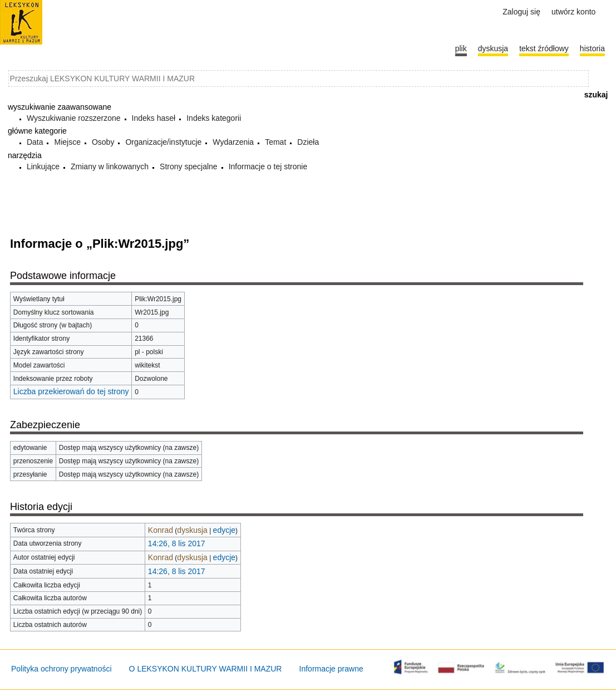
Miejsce (67, 142)
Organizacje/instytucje (163, 142)
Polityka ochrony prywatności (61, 669)
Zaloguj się (521, 12)
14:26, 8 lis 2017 (177, 543)
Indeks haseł (154, 118)
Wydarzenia (233, 142)
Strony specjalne (189, 166)
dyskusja (192, 530)
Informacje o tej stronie (268, 166)
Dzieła (308, 142)
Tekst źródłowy (544, 48)
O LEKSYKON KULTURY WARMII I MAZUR (206, 669)
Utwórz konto (573, 12)
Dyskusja (493, 48)
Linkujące (43, 166)
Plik (461, 48)
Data (35, 142)
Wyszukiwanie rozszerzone (74, 118)
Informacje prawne (331, 669)
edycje (224, 530)
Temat (275, 142)
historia (592, 48)
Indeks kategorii (214, 118)
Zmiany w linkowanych (110, 166)
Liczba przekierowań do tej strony (71, 391)
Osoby (103, 142)
